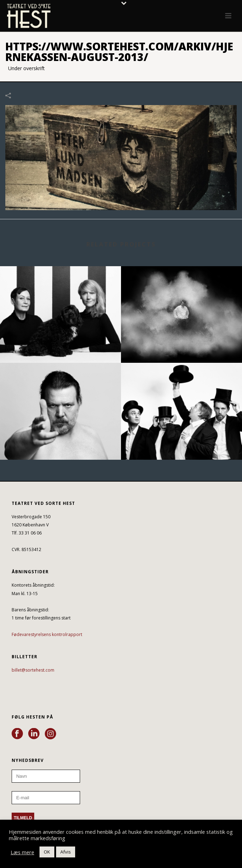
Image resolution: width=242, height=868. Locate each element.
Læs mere (22, 852)
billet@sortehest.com (33, 670)
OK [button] (47, 852)
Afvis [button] (66, 852)
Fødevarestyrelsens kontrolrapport (47, 634)
